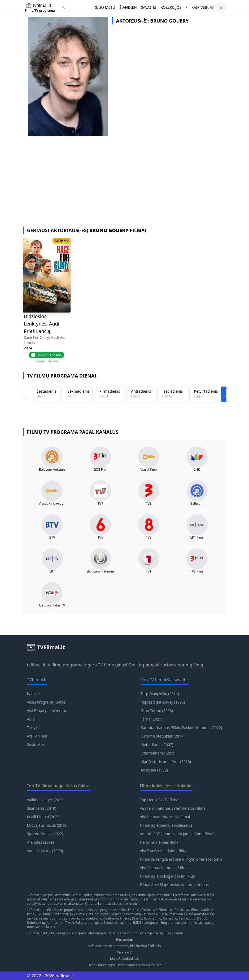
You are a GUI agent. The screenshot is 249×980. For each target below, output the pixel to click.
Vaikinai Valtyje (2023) (46, 800)
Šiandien (128, 7)
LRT (52, 571)
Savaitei (149, 7)
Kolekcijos (171, 7)
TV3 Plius (197, 571)
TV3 (149, 504)
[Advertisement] (125, 187)
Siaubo (202, 918)
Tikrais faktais (50, 355)
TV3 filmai (143, 910)
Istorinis (53, 361)
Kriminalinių (36, 923)
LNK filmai (159, 910)
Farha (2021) (151, 719)
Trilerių (125, 918)
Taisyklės (35, 728)
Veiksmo (112, 918)
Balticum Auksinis (52, 470)
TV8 (149, 537)
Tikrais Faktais (75, 923)
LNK (197, 470)
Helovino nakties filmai (160, 842)
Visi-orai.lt (124, 952)
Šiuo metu (105, 7)
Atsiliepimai (37, 736)
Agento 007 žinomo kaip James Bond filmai (177, 834)
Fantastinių (187, 918)
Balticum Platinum (100, 571)
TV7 (100, 504)
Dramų (137, 918)
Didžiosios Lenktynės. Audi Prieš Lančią (42, 324)
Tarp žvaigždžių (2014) (160, 694)
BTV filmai (192, 910)
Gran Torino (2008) (157, 711)
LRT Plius (197, 537)
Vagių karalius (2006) (45, 851)
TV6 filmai (44, 914)
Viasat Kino (148, 470)
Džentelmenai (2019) (158, 753)
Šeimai (109, 923)
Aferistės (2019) (41, 842)
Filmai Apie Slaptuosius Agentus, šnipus (174, 885)
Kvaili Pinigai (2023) (44, 817)
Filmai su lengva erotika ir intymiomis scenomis (181, 859)
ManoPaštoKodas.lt (124, 959)
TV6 (100, 537)
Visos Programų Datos (46, 702)
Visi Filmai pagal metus (47, 711)
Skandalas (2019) (42, 808)
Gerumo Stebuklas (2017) (162, 736)
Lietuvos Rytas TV (52, 605)
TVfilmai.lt (34, 895)
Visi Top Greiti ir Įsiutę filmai (164, 851)
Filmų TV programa (40, 11)
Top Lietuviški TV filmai (160, 800)
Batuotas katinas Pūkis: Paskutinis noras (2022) (181, 728)
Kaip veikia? (203, 7)
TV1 (149, 571)
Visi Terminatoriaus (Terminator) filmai (173, 808)
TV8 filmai (61, 914)
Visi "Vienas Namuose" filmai (165, 868)
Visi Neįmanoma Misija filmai (165, 817)
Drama (40, 361)
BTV (52, 537)
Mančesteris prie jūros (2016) (166, 762)
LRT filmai (176, 910)
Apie (31, 719)
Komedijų (170, 918)
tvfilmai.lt (36, 665)
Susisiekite (36, 745)
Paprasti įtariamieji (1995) (163, 702)
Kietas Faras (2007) (157, 745)
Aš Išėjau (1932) (154, 770)
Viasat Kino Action (52, 504)
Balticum (197, 504)
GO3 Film (101, 470)
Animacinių (55, 923)
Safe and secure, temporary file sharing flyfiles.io (125, 946)
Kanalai (33, 694)
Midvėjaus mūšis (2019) (47, 825)
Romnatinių (153, 918)
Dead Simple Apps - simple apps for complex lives (124, 965)
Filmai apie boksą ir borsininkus (167, 876)
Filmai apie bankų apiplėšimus (166, 825)
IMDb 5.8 (62, 241)
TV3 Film (76, 914)
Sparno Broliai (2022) (45, 834)
